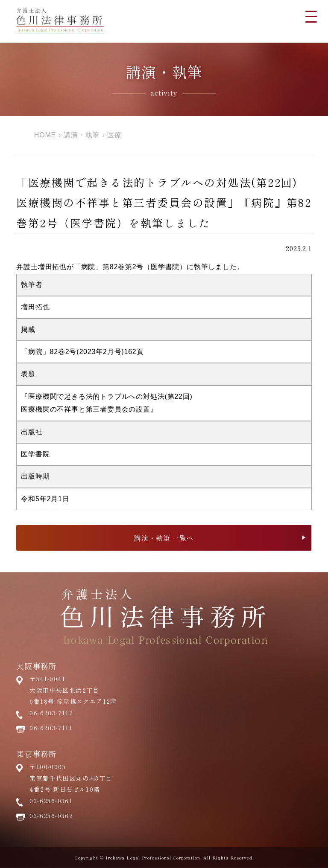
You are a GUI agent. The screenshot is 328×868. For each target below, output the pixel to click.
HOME (45, 135)
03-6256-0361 (51, 801)
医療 (114, 135)
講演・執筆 (82, 135)
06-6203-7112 (51, 713)
